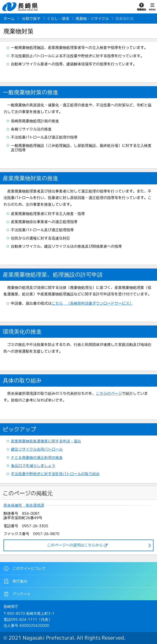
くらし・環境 (58, 19)
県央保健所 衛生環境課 (24, 505)
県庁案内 (15, 581)
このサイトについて (25, 568)
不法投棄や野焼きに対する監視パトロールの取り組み (55, 474)
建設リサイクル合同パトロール (37, 449)
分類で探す (31, 19)
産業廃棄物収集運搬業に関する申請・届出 (46, 441)
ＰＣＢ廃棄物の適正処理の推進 (37, 458)
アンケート (17, 594)
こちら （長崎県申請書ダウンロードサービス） (92, 303)
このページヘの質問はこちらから (75, 545)
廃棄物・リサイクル (92, 19)
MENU (152, 7)
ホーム (9, 19)
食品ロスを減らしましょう (33, 466)
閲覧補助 (142, 7)
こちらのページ (109, 393)
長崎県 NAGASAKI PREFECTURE (21, 7)
